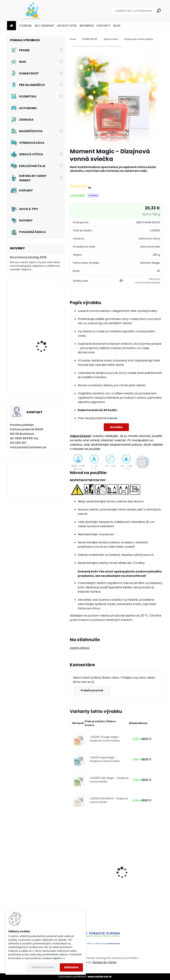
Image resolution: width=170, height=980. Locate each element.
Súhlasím (71, 967)
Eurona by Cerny (104, 962)
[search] (159, 11)
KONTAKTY (104, 26)
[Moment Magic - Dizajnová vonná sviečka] (116, 98)
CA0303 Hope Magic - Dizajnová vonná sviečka (105, 759)
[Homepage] (11, 26)
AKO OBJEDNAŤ (44, 26)
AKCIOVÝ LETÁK (67, 26)
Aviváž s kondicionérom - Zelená (138, 892)
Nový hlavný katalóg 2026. (28, 257)
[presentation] (72, 866)
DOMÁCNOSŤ (90, 39)
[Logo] (32, 11)
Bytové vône (111, 39)
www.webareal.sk (100, 977)
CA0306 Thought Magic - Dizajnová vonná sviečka (105, 739)
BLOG (117, 26)
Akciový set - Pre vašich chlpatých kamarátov (45, 344)
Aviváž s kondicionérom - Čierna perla (90, 892)
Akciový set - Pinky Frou (45, 304)
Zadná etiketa (80, 648)
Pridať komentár (93, 690)
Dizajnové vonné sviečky (139, 39)
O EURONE (25, 26)
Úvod (73, 39)
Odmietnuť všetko (43, 967)
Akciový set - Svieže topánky (43, 378)
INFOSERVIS (87, 26)
